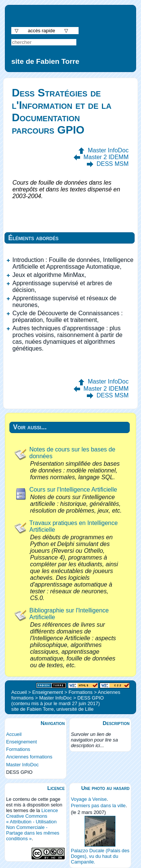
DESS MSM (113, 164)
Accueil (14, 734)
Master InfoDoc (108, 150)
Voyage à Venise (89, 799)
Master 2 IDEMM (106, 157)
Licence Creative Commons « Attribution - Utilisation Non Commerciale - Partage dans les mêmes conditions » (33, 824)
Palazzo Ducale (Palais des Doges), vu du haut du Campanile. (100, 856)
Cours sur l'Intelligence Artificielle (73, 490)
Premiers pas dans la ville (98, 806)
